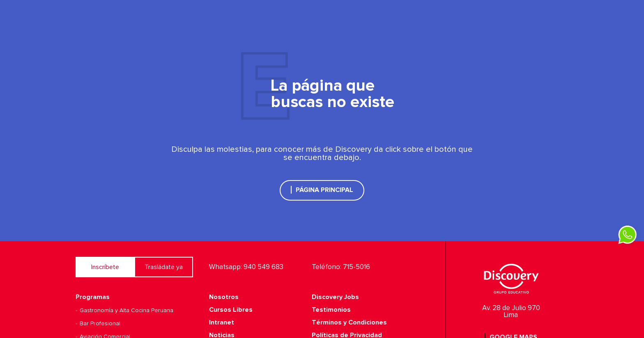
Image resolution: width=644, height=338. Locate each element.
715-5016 (356, 267)
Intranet (222, 322)
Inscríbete (105, 267)
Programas (93, 297)
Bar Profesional (100, 324)
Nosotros (224, 297)
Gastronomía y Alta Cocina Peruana (126, 311)
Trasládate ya (164, 267)
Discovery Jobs (335, 297)
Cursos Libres (231, 310)
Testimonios (331, 310)
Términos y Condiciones (349, 322)
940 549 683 (263, 267)
